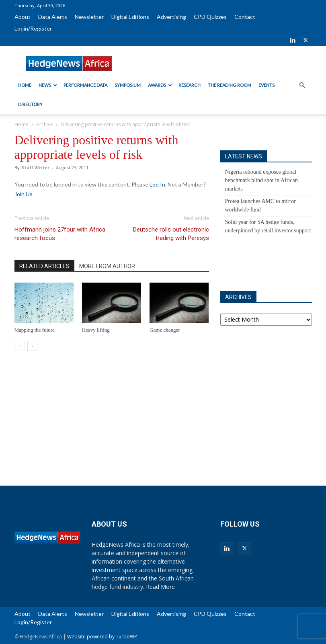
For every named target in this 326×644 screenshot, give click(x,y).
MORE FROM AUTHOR (107, 266)
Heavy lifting (96, 330)
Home (25, 85)
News (48, 85)
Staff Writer (36, 167)
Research (190, 85)
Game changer (165, 330)
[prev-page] (19, 346)
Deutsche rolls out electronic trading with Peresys (171, 234)
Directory (30, 104)
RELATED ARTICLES (44, 266)
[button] (302, 85)
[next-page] (32, 346)
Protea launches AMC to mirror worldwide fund (261, 205)
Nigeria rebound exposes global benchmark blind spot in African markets (261, 180)
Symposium (128, 85)
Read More (160, 587)
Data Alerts (53, 17)
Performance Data (85, 85)
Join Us (24, 194)
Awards (160, 85)
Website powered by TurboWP (102, 637)
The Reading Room (230, 85)
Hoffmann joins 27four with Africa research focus (60, 234)
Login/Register (33, 28)
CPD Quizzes (210, 17)
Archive (45, 124)
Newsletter (89, 17)
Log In (157, 184)
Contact (245, 17)
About (23, 17)
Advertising (171, 17)
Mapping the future (35, 330)
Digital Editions (130, 17)
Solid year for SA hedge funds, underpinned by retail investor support (268, 226)
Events (267, 85)
